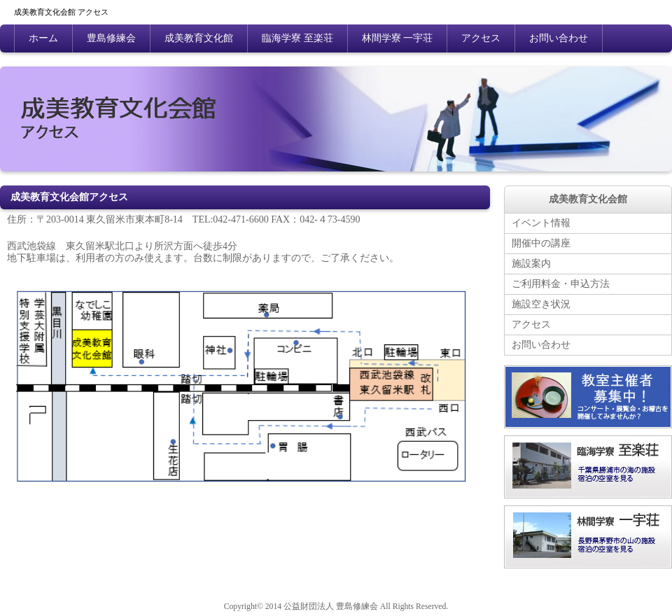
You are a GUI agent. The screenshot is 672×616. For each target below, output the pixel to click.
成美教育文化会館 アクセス (61, 13)
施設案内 (531, 264)
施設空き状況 (541, 304)
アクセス (481, 38)
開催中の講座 (541, 243)
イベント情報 (541, 223)
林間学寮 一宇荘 (398, 38)
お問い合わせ (559, 38)
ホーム (43, 38)
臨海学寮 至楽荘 (297, 38)
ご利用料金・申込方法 (561, 284)
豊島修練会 (111, 38)
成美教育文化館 (199, 38)
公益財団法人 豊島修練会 (331, 607)
